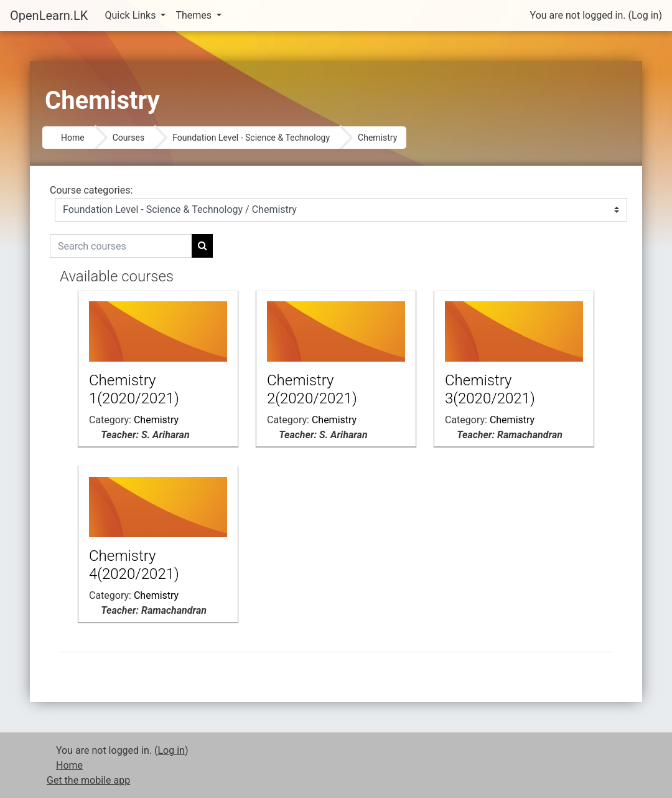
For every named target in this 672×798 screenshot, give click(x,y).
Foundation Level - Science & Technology (251, 138)
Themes (195, 15)
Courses (128, 138)
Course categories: (91, 190)
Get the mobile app (88, 780)
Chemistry (377, 138)
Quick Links (132, 15)
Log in (645, 15)
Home (73, 138)
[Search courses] (121, 246)
